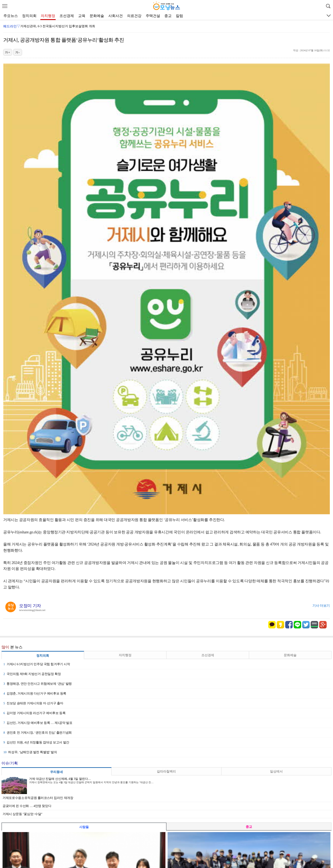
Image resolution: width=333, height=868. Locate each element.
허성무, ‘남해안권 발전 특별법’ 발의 (30, 752)
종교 (168, 16)
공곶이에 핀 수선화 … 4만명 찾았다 (27, 806)
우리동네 (56, 772)
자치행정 (48, 16)
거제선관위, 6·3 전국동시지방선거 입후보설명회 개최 (58, 26)
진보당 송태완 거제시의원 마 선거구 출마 (33, 703)
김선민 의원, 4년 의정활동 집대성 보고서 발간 (36, 742)
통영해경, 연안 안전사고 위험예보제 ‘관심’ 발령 (38, 684)
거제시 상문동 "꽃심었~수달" (22, 814)
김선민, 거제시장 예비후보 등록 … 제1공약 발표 (38, 723)
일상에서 (276, 771)
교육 (82, 16)
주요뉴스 (11, 16)
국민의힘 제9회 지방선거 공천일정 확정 (32, 674)
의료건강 (134, 16)
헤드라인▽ (12, 26)
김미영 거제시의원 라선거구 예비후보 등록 (34, 713)
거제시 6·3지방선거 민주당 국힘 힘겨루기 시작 (37, 664)
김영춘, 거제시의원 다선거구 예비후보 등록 (35, 693)
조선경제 (67, 16)
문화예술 (97, 16)
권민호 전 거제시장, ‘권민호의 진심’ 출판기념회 (38, 733)
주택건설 (153, 16)
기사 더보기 (321, 606)
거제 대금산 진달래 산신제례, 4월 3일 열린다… (60, 779)
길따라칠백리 (166, 771)
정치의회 (29, 16)
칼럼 (179, 16)
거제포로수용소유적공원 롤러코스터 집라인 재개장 (38, 798)
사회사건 (116, 16)
